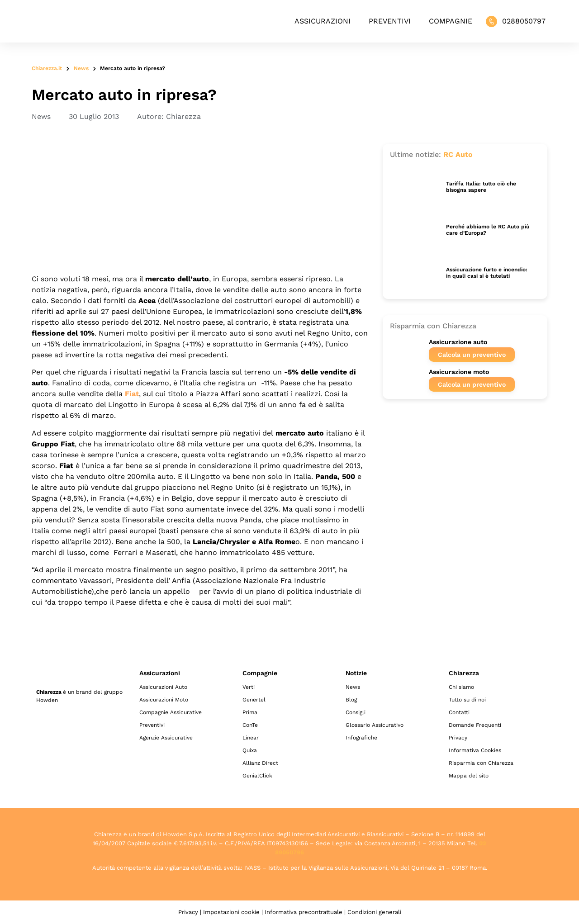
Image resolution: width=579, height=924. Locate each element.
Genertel (254, 700)
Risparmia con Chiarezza (481, 763)
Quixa (250, 750)
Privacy (458, 738)
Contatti (459, 712)
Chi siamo (461, 687)
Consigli (356, 712)
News (81, 68)
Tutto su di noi (467, 700)
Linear (251, 738)
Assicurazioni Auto (163, 687)
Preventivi (390, 21)
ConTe (250, 725)
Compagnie (451, 21)
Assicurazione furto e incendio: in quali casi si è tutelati (487, 273)
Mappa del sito (469, 776)
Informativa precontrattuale (304, 912)
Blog (351, 700)
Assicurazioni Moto (164, 700)
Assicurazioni (323, 21)
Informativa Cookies (475, 750)
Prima (250, 712)
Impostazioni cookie (231, 912)
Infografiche (361, 738)
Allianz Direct (260, 763)
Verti (249, 687)
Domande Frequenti (475, 725)
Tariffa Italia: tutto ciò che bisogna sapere (481, 187)
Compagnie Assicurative (171, 712)
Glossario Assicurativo (375, 725)
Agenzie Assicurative (166, 738)
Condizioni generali (374, 912)
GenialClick (257, 776)
